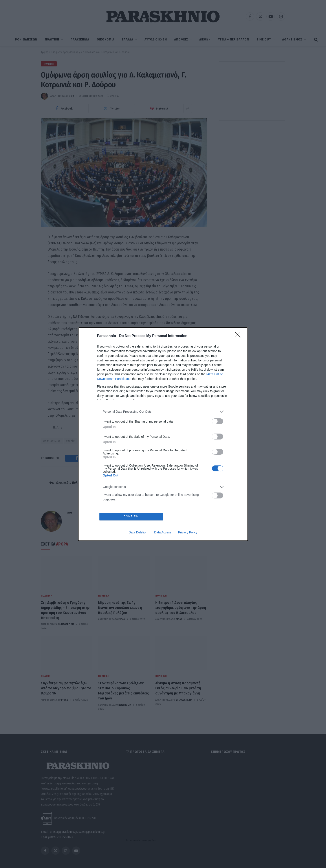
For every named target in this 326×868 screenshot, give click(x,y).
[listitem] (163, 412)
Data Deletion (138, 532)
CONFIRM (131, 517)
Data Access (163, 532)
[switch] (218, 421)
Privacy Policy (188, 532)
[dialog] (163, 434)
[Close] (239, 336)
